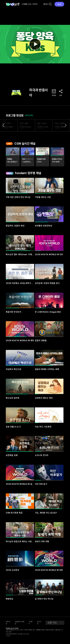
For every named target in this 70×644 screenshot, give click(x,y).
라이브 (35, 4)
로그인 (59, 4)
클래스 (46, 4)
